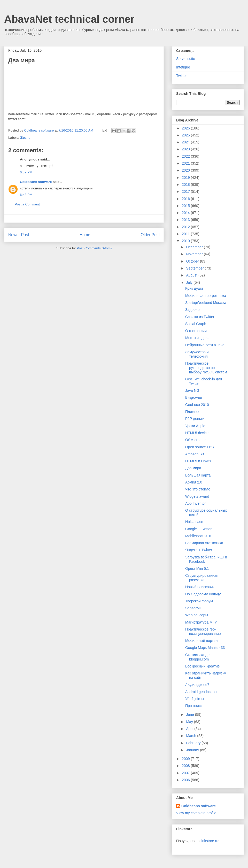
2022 (186, 156)
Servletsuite (186, 59)
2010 (186, 241)
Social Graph (196, 324)
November (195, 254)
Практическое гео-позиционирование (203, 631)
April (190, 729)
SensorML (193, 608)
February (194, 743)
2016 (186, 199)
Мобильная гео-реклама (206, 296)
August (192, 275)
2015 (186, 206)
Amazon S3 (195, 454)
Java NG (192, 390)
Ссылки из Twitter (200, 317)
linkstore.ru (209, 841)
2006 (186, 780)
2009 (186, 759)
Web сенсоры (197, 615)
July (190, 282)
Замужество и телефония (197, 354)
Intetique (183, 67)
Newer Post (19, 235)
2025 (186, 135)
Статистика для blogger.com (198, 657)
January (193, 750)
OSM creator (195, 440)
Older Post (150, 235)
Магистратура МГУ (201, 622)
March (192, 736)
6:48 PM (26, 195)
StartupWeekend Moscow (206, 303)
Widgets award (197, 496)
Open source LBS (200, 447)
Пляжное (193, 412)
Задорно (192, 310)
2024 (186, 142)
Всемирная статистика (204, 543)
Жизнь (25, 138)
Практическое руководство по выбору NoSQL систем (206, 368)
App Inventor (195, 503)
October (193, 261)
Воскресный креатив (202, 666)
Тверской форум (199, 601)
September (195, 268)
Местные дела (197, 338)
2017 (186, 191)
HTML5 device (197, 433)
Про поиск (194, 706)
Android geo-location (202, 692)
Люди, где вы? (197, 685)
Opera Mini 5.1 (197, 569)
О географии (196, 331)
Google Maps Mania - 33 (205, 648)
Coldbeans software (36, 182)
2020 (186, 170)
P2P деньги (195, 419)
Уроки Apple (195, 426)
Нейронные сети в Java (205, 345)
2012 (186, 227)
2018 (186, 185)
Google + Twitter (198, 529)
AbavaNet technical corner (69, 19)
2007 (186, 773)
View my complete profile (196, 813)
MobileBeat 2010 (199, 536)
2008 (186, 766)
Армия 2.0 (194, 482)
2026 (186, 128)
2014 (186, 213)
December (195, 247)
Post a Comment (27, 204)
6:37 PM (26, 172)
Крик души (194, 288)
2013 (186, 220)
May (190, 722)
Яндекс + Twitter (199, 550)
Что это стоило (198, 489)
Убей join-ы (195, 699)
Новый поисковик (200, 587)
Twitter (181, 76)
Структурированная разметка (202, 578)
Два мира (193, 468)
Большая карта (198, 475)
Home (85, 235)
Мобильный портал (201, 641)
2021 (186, 163)
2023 (186, 149)
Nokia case (194, 522)
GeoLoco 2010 (197, 405)
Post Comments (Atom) (94, 248)
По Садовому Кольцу (203, 594)
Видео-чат (194, 397)
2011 (186, 234)
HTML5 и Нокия (198, 461)
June (190, 715)
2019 (186, 178)
